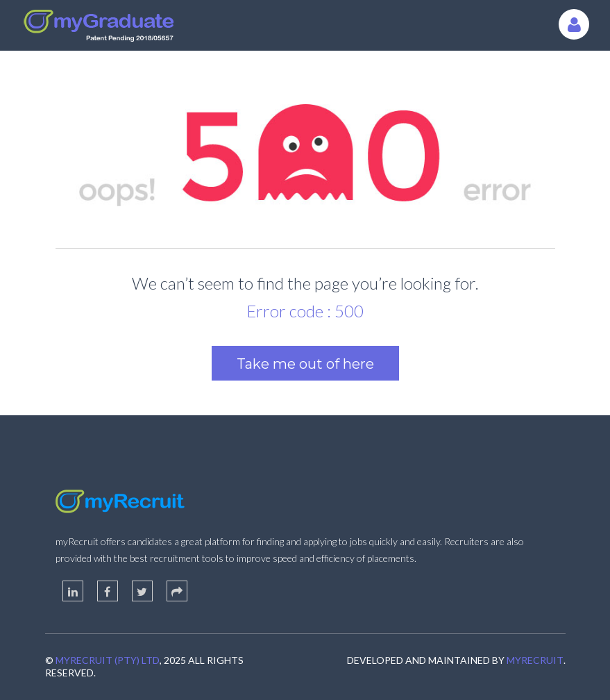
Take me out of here (305, 364)
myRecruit (535, 660)
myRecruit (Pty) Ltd (108, 660)
